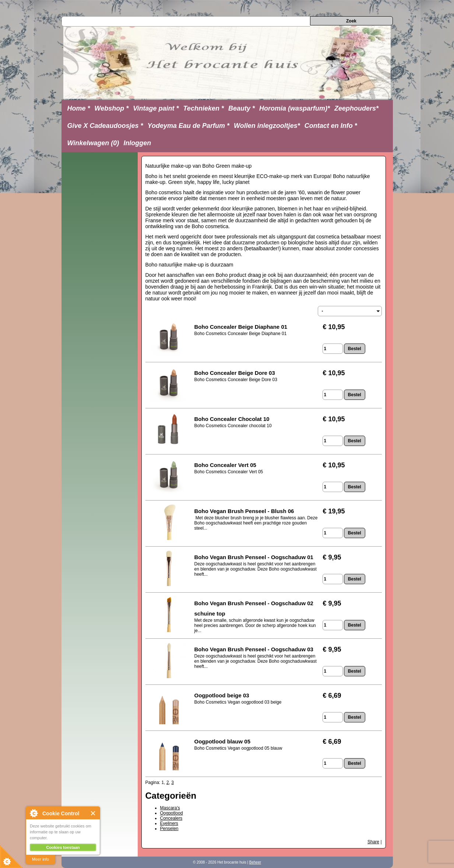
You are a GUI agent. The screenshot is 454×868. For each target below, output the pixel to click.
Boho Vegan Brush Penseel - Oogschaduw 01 (254, 557)
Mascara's (170, 808)
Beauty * (242, 108)
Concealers (171, 818)
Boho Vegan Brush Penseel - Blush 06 (244, 511)
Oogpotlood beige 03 (222, 695)
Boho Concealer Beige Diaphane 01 (241, 327)
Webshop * (112, 108)
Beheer (255, 862)
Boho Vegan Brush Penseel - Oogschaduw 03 (254, 649)
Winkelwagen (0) (93, 143)
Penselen (169, 829)
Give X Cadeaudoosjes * (105, 126)
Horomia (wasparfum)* (295, 108)
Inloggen (137, 143)
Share (373, 842)
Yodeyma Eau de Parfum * (189, 126)
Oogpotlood (172, 813)
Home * (79, 108)
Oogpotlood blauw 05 (223, 741)
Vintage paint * (156, 108)
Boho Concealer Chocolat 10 (232, 419)
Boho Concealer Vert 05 (226, 465)
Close (93, 813)
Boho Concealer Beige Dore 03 (235, 373)
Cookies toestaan (63, 847)
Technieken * (204, 108)
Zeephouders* (356, 108)
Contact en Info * (331, 126)
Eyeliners (169, 823)
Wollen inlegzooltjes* (267, 126)
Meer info (41, 859)
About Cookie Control (34, 813)
